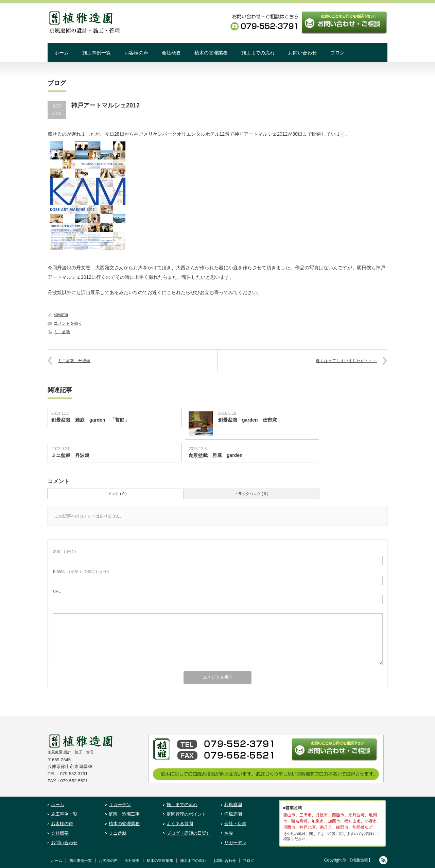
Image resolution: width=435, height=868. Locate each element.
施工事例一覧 (97, 53)
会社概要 (171, 53)
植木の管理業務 (211, 53)
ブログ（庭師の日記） (189, 833)
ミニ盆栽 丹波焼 (74, 361)
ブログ (337, 53)
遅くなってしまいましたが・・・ (346, 361)
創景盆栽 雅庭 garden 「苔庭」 (90, 420)
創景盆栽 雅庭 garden (216, 455)
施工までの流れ (258, 53)
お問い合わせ (302, 53)
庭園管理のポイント (186, 814)
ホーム (62, 53)
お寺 (229, 833)
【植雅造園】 (360, 860)
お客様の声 (136, 53)
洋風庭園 (233, 814)
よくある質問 (180, 824)
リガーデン (120, 805)
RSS (383, 860)
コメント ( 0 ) (115, 494)
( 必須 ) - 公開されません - (83, 572)
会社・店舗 (235, 824)
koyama (61, 314)
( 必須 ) (64, 551)
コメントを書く (68, 323)
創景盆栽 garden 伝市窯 (248, 420)
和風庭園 (233, 805)
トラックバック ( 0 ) (251, 494)
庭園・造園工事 (124, 814)
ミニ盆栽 (62, 332)
